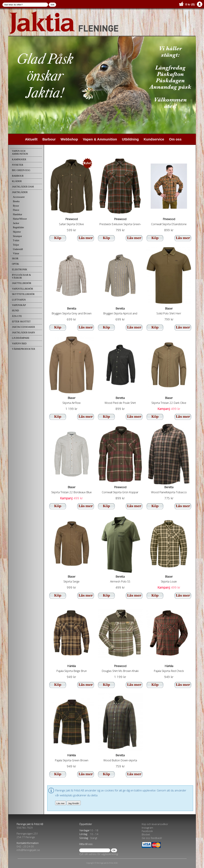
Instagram (147, 828)
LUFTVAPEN (19, 300)
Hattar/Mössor (20, 219)
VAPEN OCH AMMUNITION (20, 152)
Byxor (16, 206)
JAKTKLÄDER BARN (23, 332)
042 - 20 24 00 (25, 846)
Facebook (147, 831)
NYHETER (18, 165)
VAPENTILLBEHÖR (22, 289)
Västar (16, 253)
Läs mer (61, 803)
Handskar (18, 214)
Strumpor (17, 236)
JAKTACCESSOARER (23, 327)
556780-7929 (25, 828)
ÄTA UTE (17, 316)
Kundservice (154, 139)
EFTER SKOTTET (21, 322)
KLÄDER (17, 181)
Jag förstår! (74, 803)
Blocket (146, 834)
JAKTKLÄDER (20, 192)
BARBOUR (18, 176)
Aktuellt (31, 139)
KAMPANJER (19, 159)
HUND (15, 311)
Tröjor (16, 245)
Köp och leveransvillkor (155, 824)
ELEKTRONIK (19, 269)
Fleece (16, 210)
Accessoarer (19, 197)
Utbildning (130, 139)
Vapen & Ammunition (100, 139)
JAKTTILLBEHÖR (21, 283)
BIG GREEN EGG (21, 170)
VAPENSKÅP (19, 305)
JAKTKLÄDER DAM (23, 187)
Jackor (16, 223)
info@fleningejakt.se (28, 850)
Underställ (18, 249)
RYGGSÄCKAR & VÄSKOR (21, 276)
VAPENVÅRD (19, 343)
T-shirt (16, 240)
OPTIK (15, 264)
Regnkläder (18, 227)
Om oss (175, 139)
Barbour (49, 139)
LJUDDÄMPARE (21, 338)
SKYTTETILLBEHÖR (23, 294)
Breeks (16, 201)
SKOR (15, 258)
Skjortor (17, 232)
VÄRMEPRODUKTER (23, 349)
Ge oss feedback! (152, 838)
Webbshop (69, 139)
